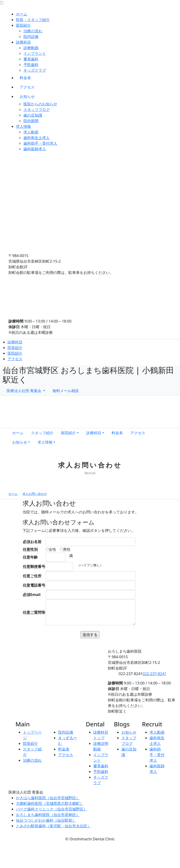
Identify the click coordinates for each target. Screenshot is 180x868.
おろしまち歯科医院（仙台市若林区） (48, 815)
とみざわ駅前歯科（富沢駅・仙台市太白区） (53, 826)
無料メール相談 (66, 391)
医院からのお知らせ (40, 104)
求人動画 (31, 132)
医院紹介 (23, 25)
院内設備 (31, 37)
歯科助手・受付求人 (40, 143)
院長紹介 (15, 348)
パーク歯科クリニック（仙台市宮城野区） (52, 809)
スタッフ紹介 (42, 433)
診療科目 (23, 42)
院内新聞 (31, 121)
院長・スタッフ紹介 (33, 20)
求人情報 (23, 126)
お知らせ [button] (20, 442)
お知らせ (27, 96)
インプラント (35, 53)
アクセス (27, 87)
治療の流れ (33, 31)
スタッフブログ (37, 110)
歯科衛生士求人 (37, 138)
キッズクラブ (35, 70)
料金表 (25, 78)
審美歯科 (31, 59)
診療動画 (31, 48)
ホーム (22, 14)
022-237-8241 (154, 674)
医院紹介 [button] (68, 433)
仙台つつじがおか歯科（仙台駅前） (46, 820)
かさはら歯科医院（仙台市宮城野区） (48, 798)
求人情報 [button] (45, 442)
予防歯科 (31, 65)
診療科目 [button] (94, 433)
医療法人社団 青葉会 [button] (24, 391)
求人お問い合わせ (35, 494)
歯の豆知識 (33, 115)
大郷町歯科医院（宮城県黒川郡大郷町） (50, 803)
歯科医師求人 (35, 149)
